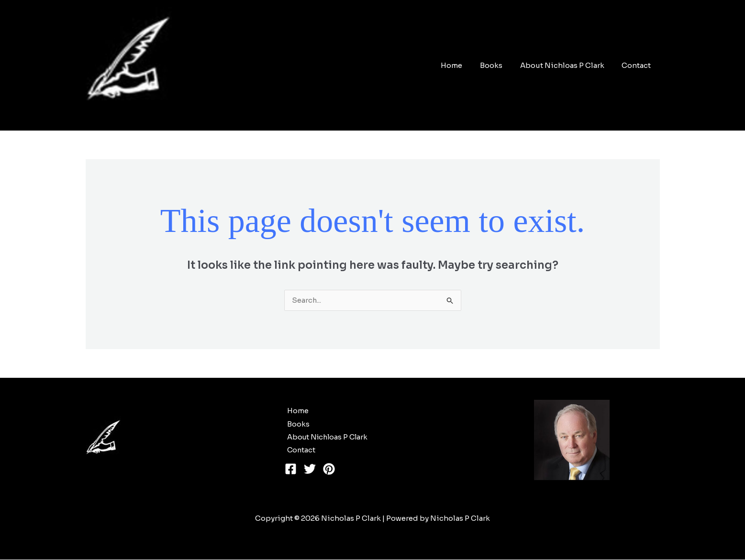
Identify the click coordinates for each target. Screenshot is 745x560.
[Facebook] (291, 470)
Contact (638, 65)
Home (463, 65)
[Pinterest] (329, 470)
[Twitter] (310, 470)
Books (499, 65)
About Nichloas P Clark (567, 65)
